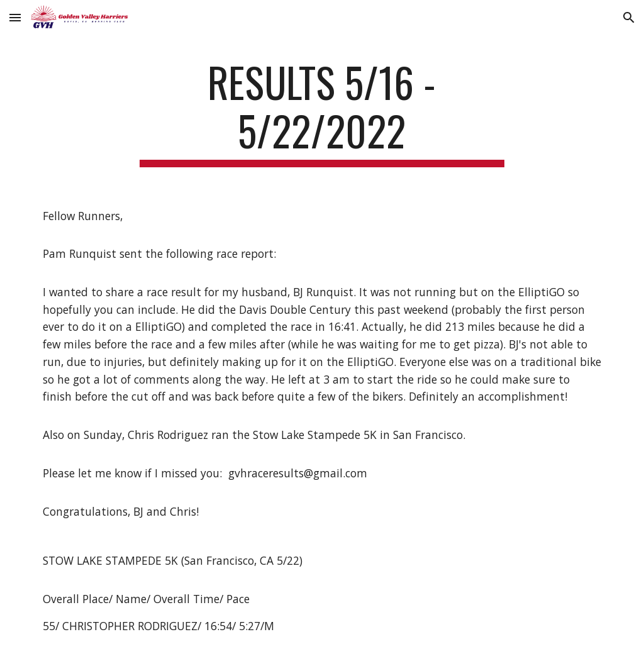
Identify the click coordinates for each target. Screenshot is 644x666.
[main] (322, 113)
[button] (15, 17)
